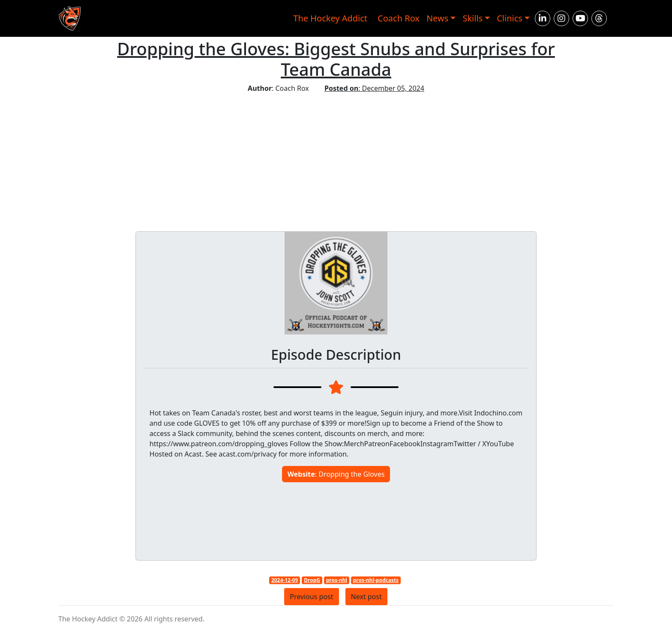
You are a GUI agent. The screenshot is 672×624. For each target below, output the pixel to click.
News (437, 18)
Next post (366, 597)
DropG (312, 580)
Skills (472, 18)
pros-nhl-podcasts (376, 580)
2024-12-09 (285, 580)
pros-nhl (337, 580)
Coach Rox (399, 18)
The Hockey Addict (330, 18)
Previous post (311, 597)
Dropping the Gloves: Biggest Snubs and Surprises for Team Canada (336, 59)
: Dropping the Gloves (336, 474)
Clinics (510, 18)
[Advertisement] (336, 158)
